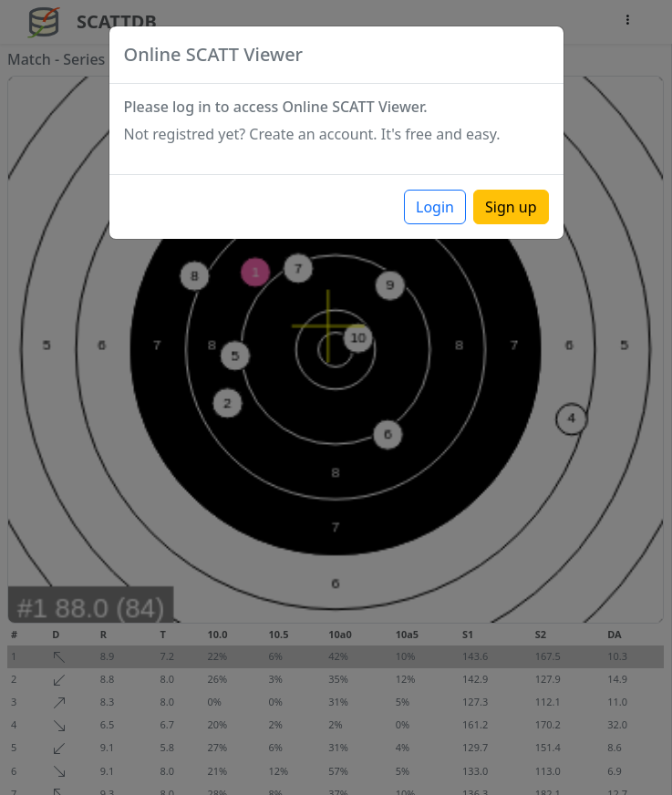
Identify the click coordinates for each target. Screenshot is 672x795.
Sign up (511, 207)
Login (435, 207)
